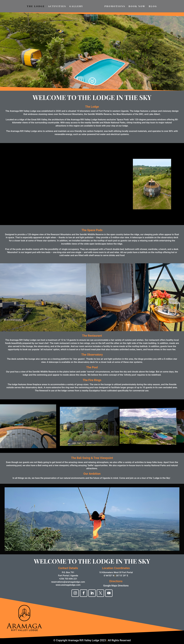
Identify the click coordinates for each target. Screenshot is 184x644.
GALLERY (76, 6)
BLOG (153, 6)
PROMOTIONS (115, 6)
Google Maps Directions (116, 586)
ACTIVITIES (57, 6)
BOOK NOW (137, 6)
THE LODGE (36, 6)
